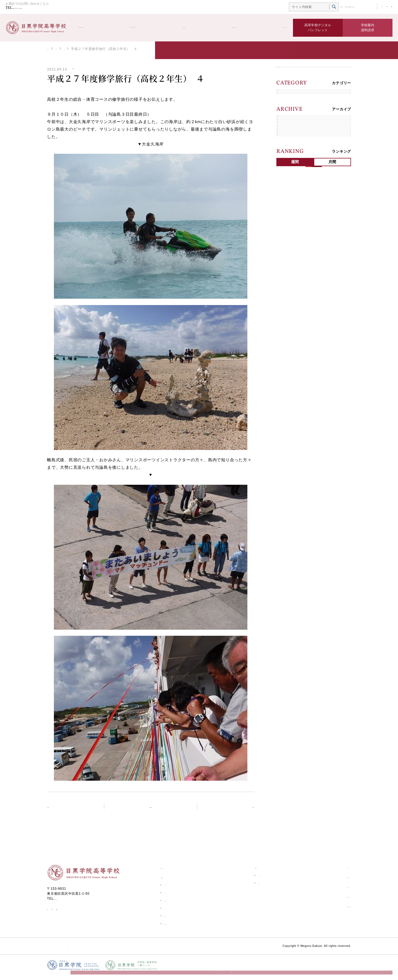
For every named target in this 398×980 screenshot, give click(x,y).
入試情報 (245, 880)
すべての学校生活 (295, 73)
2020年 (286, 244)
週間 (295, 341)
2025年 (286, 179)
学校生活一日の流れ (180, 905)
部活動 (191, 28)
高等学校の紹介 (95, 28)
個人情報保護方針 (145, 950)
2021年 (286, 231)
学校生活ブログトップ (154, 810)
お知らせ (276, 28)
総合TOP (295, 7)
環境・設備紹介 (176, 928)
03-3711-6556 (33, 9)
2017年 (286, 283)
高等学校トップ (59, 49)
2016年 (286, 296)
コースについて (176, 912)
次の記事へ (237, 810)
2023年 (286, 205)
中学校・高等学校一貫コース (329, 7)
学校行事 (115, 49)
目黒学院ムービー (323, 900)
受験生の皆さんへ (147, 28)
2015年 (286, 309)
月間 (332, 341)
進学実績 (171, 889)
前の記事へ (64, 810)
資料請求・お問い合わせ (329, 910)
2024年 (286, 192)
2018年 (286, 270)
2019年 (286, 257)
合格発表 (245, 887)
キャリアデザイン (295, 132)
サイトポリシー (59, 950)
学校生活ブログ (232, 28)
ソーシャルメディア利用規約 (101, 950)
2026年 (286, 166)
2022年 (286, 218)
